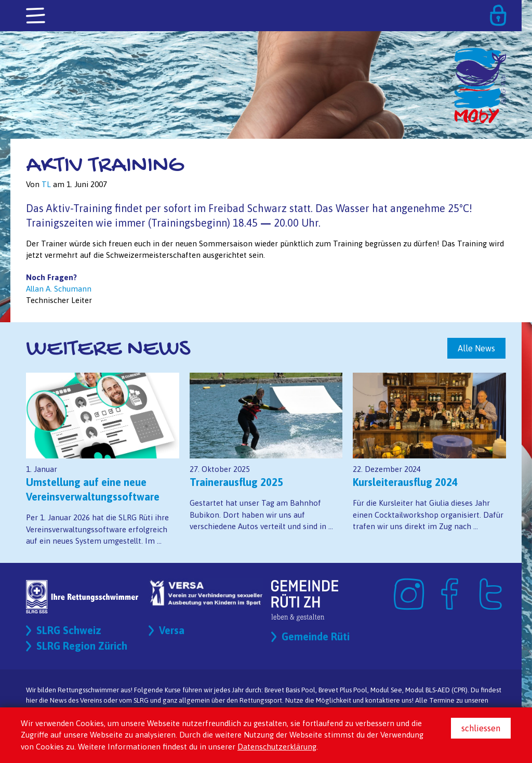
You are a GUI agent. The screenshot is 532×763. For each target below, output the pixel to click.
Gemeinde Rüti (316, 636)
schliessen (481, 728)
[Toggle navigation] (36, 16)
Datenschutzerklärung (277, 747)
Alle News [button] (476, 348)
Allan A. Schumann (59, 289)
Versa (172, 630)
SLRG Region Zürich (82, 646)
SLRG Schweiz (69, 630)
